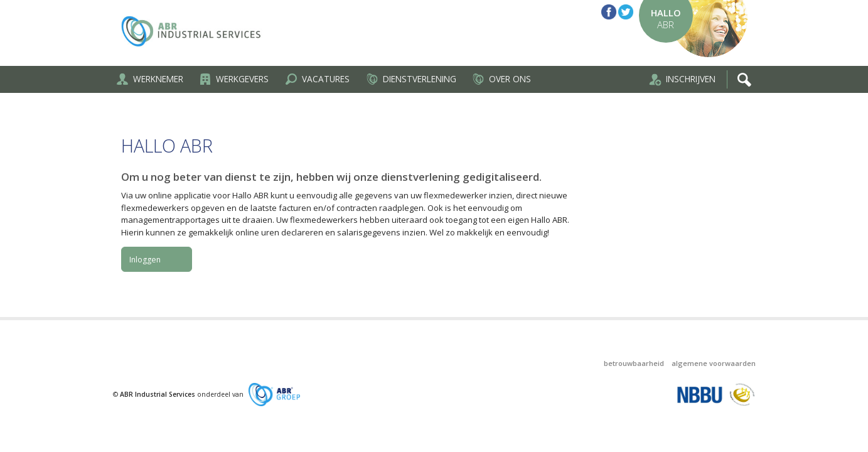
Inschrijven (682, 79)
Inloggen (145, 260)
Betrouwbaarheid (634, 363)
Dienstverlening (411, 79)
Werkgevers (233, 79)
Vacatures (317, 79)
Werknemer (149, 79)
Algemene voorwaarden (714, 363)
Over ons (501, 79)
